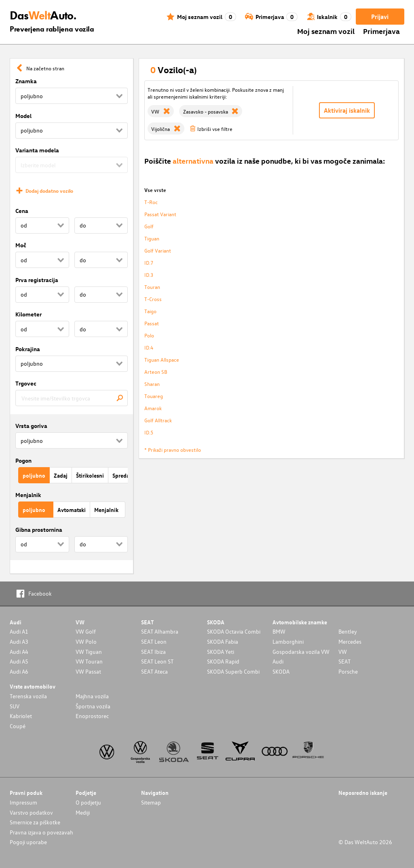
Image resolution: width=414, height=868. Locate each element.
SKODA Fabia (223, 642)
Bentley (348, 631)
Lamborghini (288, 642)
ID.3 (149, 275)
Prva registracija (37, 280)
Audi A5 (19, 661)
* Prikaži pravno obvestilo (173, 450)
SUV (15, 706)
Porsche (348, 671)
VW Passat (88, 671)
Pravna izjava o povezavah (41, 832)
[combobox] (72, 398)
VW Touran (89, 661)
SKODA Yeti (221, 652)
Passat (152, 323)
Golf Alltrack (158, 420)
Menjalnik (28, 495)
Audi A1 (19, 631)
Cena (22, 211)
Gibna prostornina (39, 530)
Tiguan (152, 238)
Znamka (26, 81)
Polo (149, 335)
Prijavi (380, 17)
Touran (152, 287)
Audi (278, 661)
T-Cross (153, 299)
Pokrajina (28, 349)
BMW (279, 631)
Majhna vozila (92, 696)
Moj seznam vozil (326, 31)
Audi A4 (19, 652)
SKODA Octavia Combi (234, 631)
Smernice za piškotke (35, 822)
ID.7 (149, 262)
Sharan (152, 384)
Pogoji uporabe (28, 842)
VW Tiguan (89, 652)
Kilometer (29, 314)
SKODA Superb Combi (233, 671)
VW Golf (86, 631)
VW (343, 652)
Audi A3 (19, 642)
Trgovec (26, 383)
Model (23, 116)
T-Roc (151, 202)
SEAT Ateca (154, 671)
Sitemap (151, 802)
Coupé (18, 726)
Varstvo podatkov (31, 812)
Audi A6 (19, 671)
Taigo (150, 311)
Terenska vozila (28, 696)
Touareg (154, 396)
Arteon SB (156, 372)
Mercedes (350, 642)
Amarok (153, 408)
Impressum (23, 802)
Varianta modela (37, 150)
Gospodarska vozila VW (301, 652)
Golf (149, 226)
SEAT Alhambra (160, 631)
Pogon (23, 460)
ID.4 (149, 347)
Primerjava (381, 31)
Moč (21, 245)
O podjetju (88, 802)
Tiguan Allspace (162, 359)
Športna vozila (93, 706)
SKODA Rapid (223, 661)
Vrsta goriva (31, 426)
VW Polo (86, 642)
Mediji (83, 812)
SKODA (281, 671)
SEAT (344, 661)
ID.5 (149, 432)
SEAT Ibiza (153, 652)
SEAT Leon (154, 642)
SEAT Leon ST (157, 661)
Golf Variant (158, 250)
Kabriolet (21, 716)
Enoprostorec (92, 716)
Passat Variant (160, 214)
